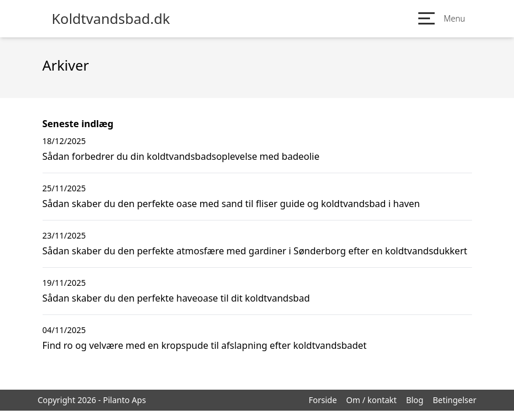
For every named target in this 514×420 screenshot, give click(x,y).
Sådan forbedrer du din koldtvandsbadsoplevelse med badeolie (181, 156)
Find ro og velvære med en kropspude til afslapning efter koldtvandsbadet (205, 345)
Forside (323, 400)
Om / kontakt (371, 400)
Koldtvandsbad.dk (111, 19)
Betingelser (455, 400)
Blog (415, 400)
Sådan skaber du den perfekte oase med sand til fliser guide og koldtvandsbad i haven (231, 204)
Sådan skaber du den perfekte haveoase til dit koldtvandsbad (176, 298)
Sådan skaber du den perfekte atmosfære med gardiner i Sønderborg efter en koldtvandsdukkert (255, 251)
